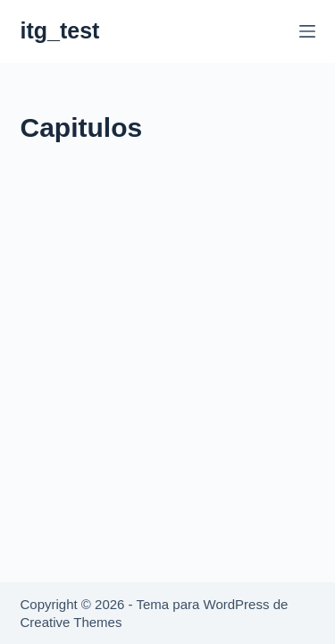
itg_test (60, 30)
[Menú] (307, 31)
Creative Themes (71, 622)
